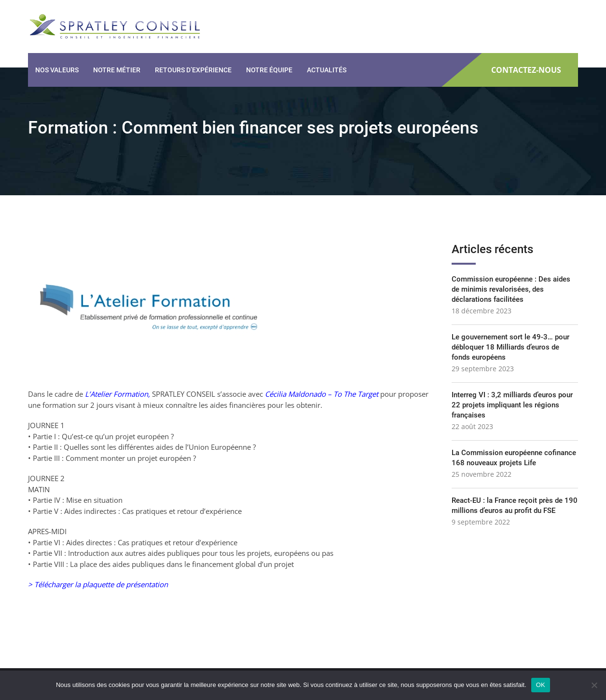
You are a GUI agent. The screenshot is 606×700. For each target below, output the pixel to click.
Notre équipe (269, 70)
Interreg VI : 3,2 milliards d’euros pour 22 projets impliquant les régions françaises (512, 405)
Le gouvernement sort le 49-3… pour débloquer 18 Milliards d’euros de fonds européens (510, 347)
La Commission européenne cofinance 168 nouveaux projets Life (514, 458)
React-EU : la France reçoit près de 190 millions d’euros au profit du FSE (515, 505)
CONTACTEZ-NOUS (526, 70)
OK (541, 685)
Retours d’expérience (193, 70)
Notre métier (117, 70)
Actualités (327, 70)
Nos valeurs (57, 70)
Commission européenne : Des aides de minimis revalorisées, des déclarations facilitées (511, 289)
